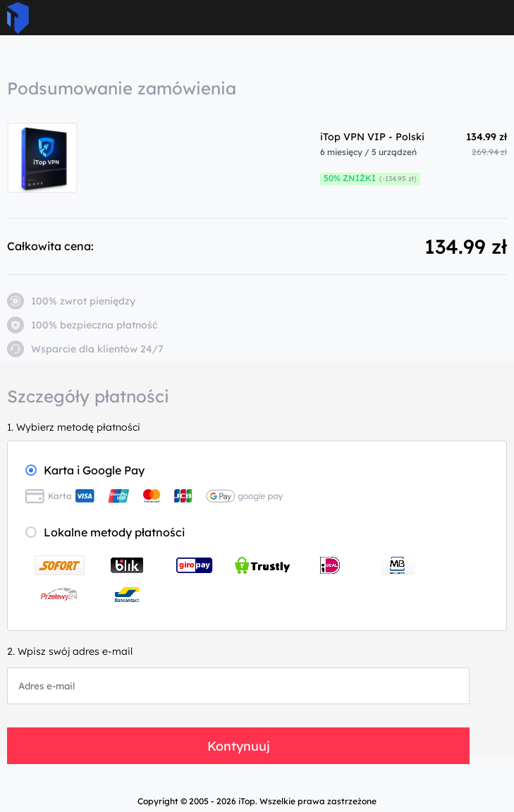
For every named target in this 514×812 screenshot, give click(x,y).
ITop (18, 18)
